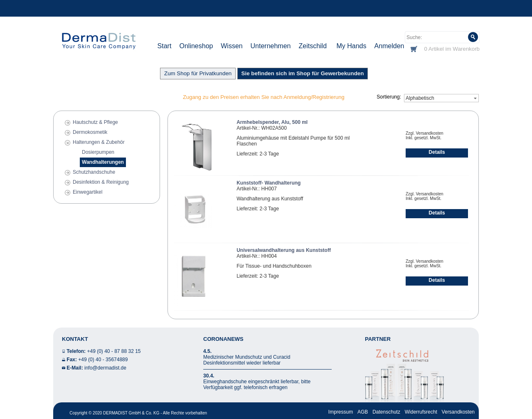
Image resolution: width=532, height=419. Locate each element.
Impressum (341, 412)
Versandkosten (458, 412)
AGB (363, 412)
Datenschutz (386, 412)
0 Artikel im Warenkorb (452, 49)
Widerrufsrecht (421, 412)
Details (437, 152)
